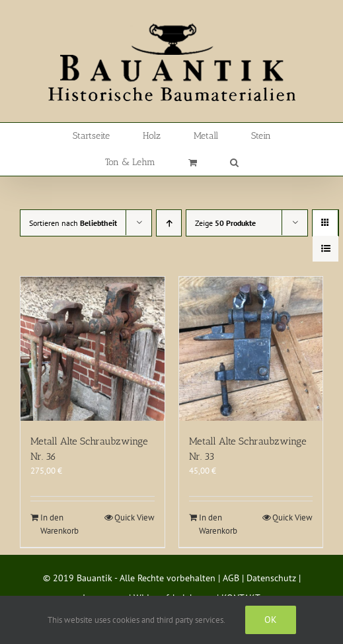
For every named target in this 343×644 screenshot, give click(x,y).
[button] (234, 162)
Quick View (134, 518)
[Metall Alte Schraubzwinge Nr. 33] (251, 349)
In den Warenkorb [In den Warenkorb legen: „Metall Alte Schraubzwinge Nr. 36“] (59, 524)
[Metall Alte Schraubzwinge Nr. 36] (93, 349)
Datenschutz (271, 578)
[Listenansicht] (325, 249)
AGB (231, 578)
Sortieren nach (73, 223)
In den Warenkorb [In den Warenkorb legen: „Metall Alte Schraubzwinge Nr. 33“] (218, 524)
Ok (271, 620)
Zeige (225, 223)
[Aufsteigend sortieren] (169, 223)
